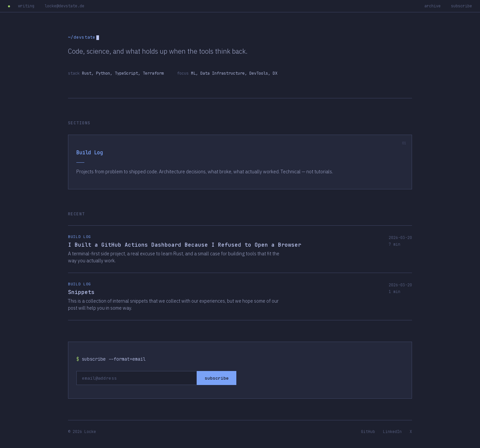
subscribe (461, 6)
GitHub (368, 431)
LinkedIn (392, 431)
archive (432, 6)
